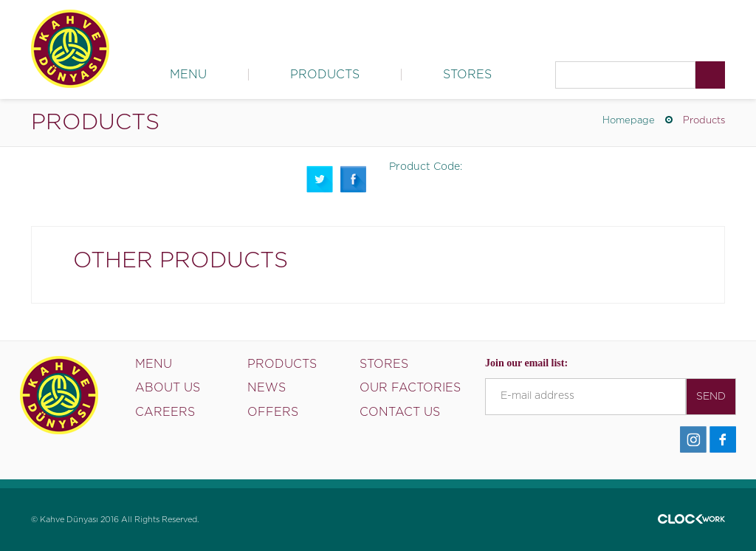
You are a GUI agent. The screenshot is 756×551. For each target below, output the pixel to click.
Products (704, 121)
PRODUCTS (325, 75)
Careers (633, 26)
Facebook (354, 179)
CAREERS (165, 412)
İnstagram (693, 440)
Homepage (629, 121)
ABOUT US (168, 388)
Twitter (320, 179)
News (494, 26)
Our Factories (561, 26)
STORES (467, 75)
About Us (437, 26)
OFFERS (273, 412)
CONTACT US (400, 412)
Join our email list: (526, 363)
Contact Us (699, 26)
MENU (188, 75)
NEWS (267, 388)
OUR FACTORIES (410, 388)
